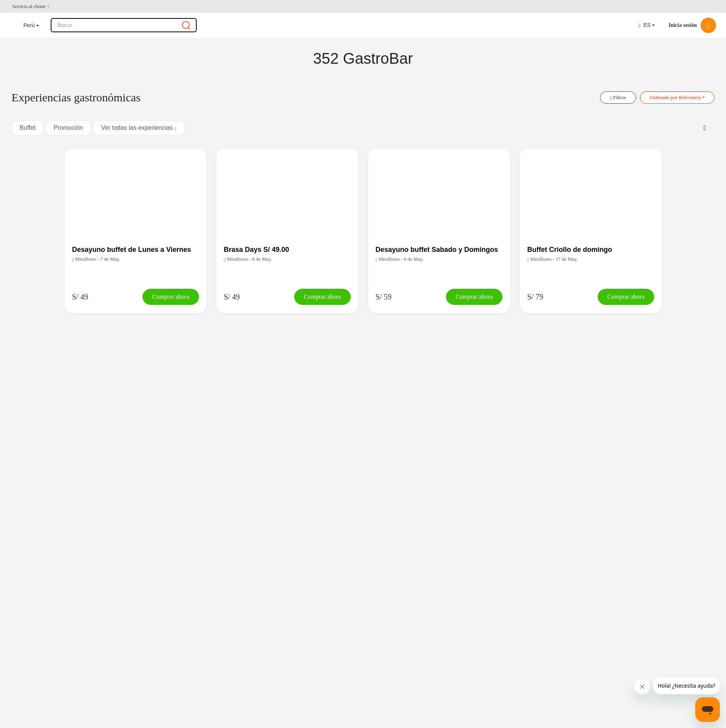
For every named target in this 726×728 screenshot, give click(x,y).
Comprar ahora (171, 297)
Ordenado (675, 97)
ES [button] (645, 25)
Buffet (28, 128)
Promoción (68, 128)
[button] (31, 7)
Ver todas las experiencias (139, 128)
